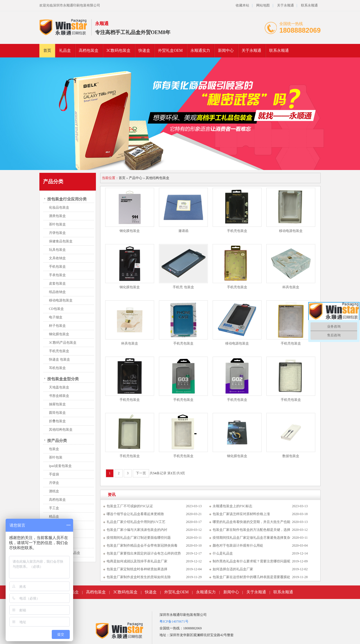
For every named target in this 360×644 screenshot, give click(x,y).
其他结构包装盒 (61, 430)
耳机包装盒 (57, 368)
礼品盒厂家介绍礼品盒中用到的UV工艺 (136, 522)
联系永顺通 (309, 5)
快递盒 (144, 51)
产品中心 (136, 178)
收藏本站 (242, 5)
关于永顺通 (285, 5)
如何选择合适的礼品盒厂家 (233, 569)
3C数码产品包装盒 (63, 343)
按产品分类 (57, 441)
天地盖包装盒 (59, 387)
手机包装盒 (57, 267)
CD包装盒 (56, 309)
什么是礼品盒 (223, 553)
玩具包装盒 (57, 250)
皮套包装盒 (57, 283)
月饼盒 (54, 483)
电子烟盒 (56, 317)
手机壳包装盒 (59, 351)
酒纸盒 (54, 491)
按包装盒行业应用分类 (67, 199)
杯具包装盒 (291, 287)
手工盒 (54, 508)
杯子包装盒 (57, 326)
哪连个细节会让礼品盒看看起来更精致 (135, 514)
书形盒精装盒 (59, 396)
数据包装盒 (291, 456)
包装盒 (54, 449)
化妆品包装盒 (59, 207)
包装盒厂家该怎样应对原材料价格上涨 (241, 514)
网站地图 (263, 5)
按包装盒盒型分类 (63, 379)
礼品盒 (65, 51)
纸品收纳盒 (57, 292)
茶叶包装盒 (57, 224)
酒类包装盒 (57, 216)
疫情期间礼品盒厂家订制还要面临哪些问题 (139, 538)
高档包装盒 (89, 51)
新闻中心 (226, 51)
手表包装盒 (57, 275)
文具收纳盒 (57, 258)
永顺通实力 (200, 51)
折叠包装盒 (57, 421)
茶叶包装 (56, 457)
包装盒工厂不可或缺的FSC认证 (130, 506)
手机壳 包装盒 (183, 287)
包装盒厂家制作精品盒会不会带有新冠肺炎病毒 (142, 545)
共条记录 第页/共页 (167, 473)
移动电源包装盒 (61, 300)
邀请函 (183, 231)
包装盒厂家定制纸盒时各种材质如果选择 (137, 569)
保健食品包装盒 (61, 241)
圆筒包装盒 (57, 413)
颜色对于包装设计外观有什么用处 (238, 545)
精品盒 (54, 516)
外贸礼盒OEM (170, 51)
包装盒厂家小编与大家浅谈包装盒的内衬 (137, 530)
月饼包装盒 (57, 233)
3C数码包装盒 (118, 51)
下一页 (141, 473)
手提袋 (54, 474)
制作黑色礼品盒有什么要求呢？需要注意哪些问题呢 (251, 561)
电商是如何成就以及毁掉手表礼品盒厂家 (137, 561)
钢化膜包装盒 (59, 334)
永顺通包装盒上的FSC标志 (232, 506)
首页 (47, 51)
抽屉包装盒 (57, 404)
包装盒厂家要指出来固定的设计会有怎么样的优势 (144, 553)
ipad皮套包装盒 (60, 466)
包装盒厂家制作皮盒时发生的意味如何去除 (139, 577)
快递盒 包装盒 (59, 359)
